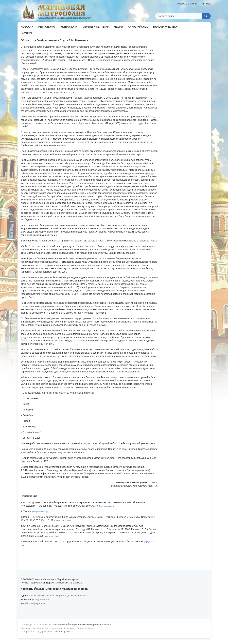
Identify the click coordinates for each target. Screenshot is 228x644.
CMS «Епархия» (62, 632)
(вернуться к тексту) (107, 506)
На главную (27, 33)
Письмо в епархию (187, 4)
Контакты (206, 4)
